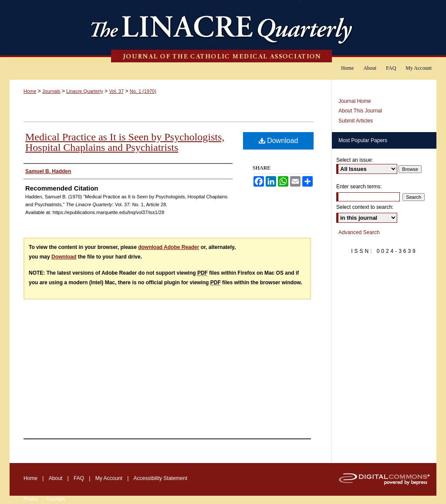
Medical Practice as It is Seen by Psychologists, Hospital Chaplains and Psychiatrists (125, 142)
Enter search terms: (359, 187)
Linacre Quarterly (84, 91)
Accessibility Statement (160, 478)
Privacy (31, 499)
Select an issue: (355, 160)
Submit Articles (356, 121)
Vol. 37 (116, 91)
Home (30, 91)
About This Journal (360, 111)
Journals (51, 91)
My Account (109, 478)
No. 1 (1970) (143, 91)
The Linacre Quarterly (223, 31)
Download (279, 141)
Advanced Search (359, 232)
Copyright (56, 499)
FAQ (79, 478)
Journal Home (355, 101)
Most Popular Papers (363, 140)
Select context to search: (365, 207)
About (56, 478)
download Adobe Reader (169, 247)
